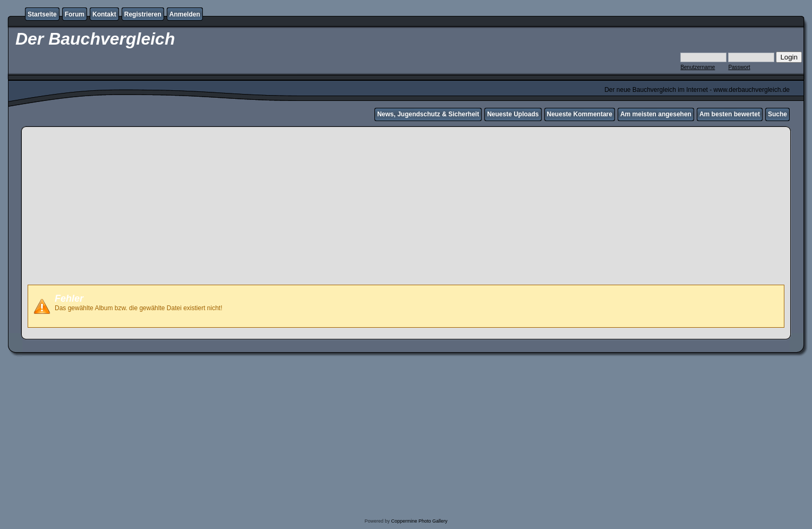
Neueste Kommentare (580, 114)
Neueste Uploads (513, 114)
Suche (777, 114)
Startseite (42, 14)
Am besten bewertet (730, 114)
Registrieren (143, 14)
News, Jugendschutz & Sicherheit (428, 114)
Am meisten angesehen (656, 114)
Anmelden (185, 14)
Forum (75, 14)
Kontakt (104, 14)
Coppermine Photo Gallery (419, 521)
